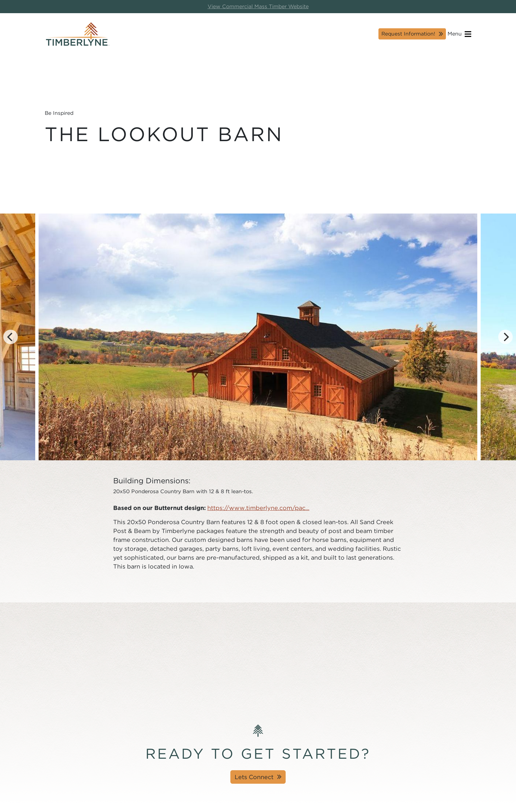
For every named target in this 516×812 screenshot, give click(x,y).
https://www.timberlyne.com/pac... (258, 508)
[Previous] (11, 337)
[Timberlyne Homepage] (78, 34)
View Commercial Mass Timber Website (258, 6)
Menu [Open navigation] (459, 34)
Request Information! (408, 34)
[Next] (505, 337)
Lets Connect (254, 777)
